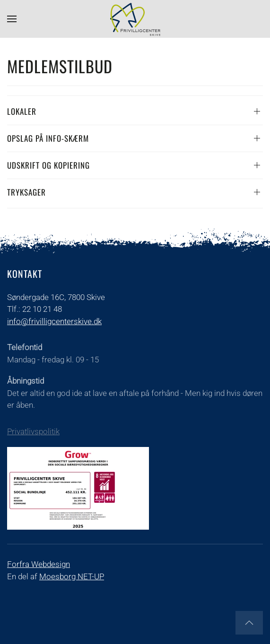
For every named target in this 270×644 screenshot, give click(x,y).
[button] (12, 19)
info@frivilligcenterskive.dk (54, 321)
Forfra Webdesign (39, 564)
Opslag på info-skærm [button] (48, 138)
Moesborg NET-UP (72, 576)
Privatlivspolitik (33, 431)
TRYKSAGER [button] (26, 192)
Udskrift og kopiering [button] (48, 165)
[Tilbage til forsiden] (135, 19)
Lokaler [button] (22, 111)
